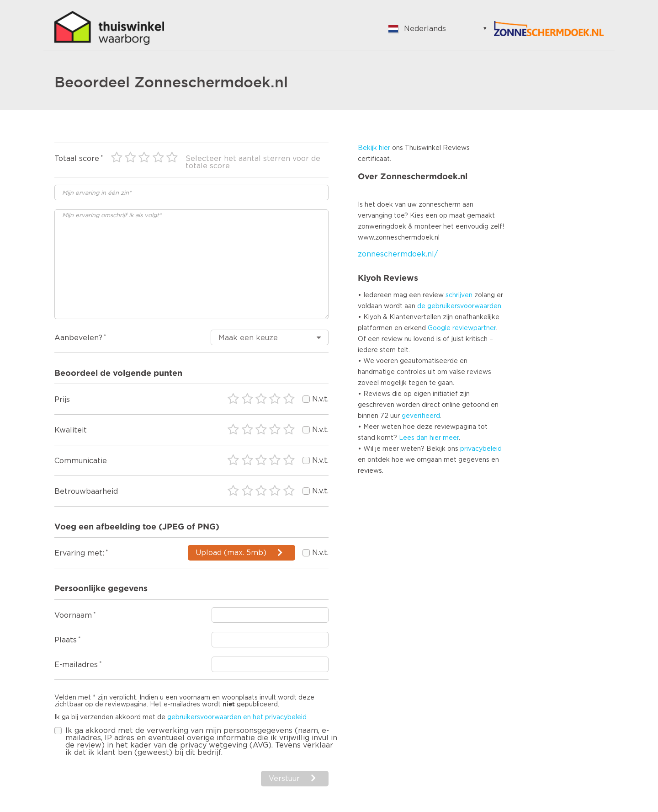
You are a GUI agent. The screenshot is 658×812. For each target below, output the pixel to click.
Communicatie (81, 461)
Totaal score (77, 159)
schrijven (459, 295)
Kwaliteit (71, 430)
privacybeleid (481, 449)
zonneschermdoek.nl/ (398, 254)
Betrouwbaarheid (86, 491)
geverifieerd (421, 416)
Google (439, 328)
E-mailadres (76, 665)
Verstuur (284, 779)
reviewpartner (474, 328)
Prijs (62, 400)
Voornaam (73, 615)
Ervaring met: (79, 553)
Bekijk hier (374, 148)
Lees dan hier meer (429, 438)
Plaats (66, 640)
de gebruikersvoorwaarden (459, 306)
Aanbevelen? (78, 338)
